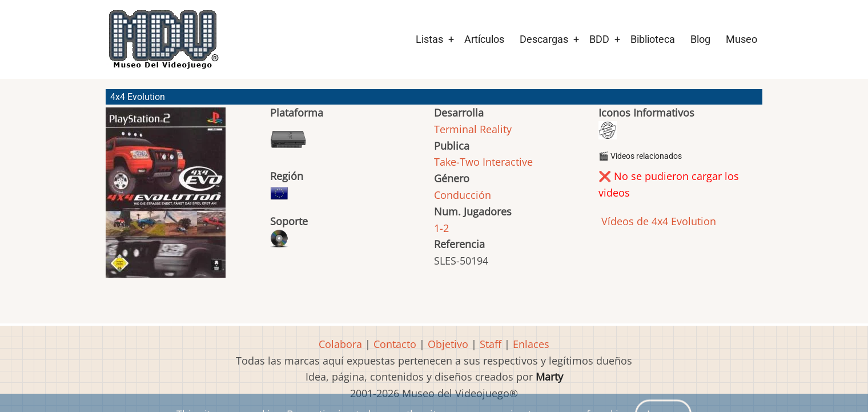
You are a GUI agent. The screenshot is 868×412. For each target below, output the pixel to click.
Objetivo (448, 344)
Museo (742, 39)
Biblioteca (653, 39)
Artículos (484, 39)
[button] (166, 198)
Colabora (340, 344)
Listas (429, 39)
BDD (599, 39)
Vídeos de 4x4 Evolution (657, 221)
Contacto (395, 344)
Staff (491, 344)
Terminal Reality (473, 129)
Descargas (544, 39)
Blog (700, 39)
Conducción (463, 195)
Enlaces (531, 344)
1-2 (441, 228)
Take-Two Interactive (483, 162)
